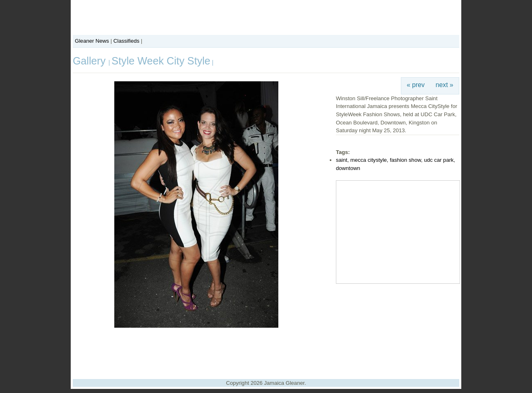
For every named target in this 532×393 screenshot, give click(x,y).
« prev (416, 85)
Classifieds (126, 41)
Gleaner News (92, 41)
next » (445, 85)
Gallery (91, 61)
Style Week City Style (161, 61)
